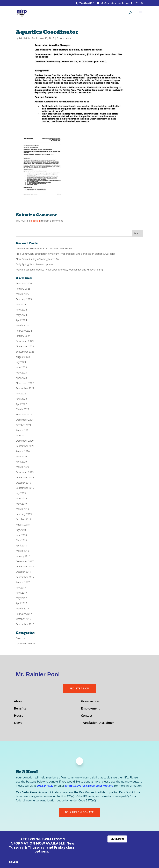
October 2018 (23, 519)
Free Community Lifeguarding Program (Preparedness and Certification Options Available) (65, 254)
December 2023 (25, 341)
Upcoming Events (26, 643)
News (18, 723)
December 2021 (25, 420)
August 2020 (23, 451)
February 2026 (24, 283)
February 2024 (24, 331)
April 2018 (21, 546)
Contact (87, 716)
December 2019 (25, 472)
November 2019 (25, 477)
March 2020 (22, 467)
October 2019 (23, 483)
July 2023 (21, 362)
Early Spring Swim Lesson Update (34, 264)
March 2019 (22, 509)
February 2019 (24, 514)
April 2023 (21, 378)
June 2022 (21, 399)
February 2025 (24, 299)
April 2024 (21, 320)
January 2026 (23, 289)
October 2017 (23, 572)
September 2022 (25, 388)
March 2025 (22, 294)
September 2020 (25, 446)
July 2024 (21, 304)
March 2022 (22, 409)
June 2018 (21, 535)
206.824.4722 (45, 786)
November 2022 (25, 383)
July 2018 (21, 530)
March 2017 (22, 608)
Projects (20, 638)
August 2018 (23, 525)
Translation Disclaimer (97, 723)
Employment (90, 709)
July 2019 (21, 493)
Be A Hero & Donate (79, 812)
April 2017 (21, 603)
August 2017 (23, 582)
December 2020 (25, 441)
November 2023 (25, 346)
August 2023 (23, 357)
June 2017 (21, 593)
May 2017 (21, 598)
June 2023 (21, 367)
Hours (19, 716)
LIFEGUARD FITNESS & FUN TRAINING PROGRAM (44, 248)
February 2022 (24, 414)
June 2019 (21, 498)
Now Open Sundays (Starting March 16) (38, 259)
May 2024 (21, 315)
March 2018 (22, 551)
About (18, 702)
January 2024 (23, 336)
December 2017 (25, 561)
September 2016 (25, 624)
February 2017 (24, 614)
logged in (36, 221)
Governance (90, 702)
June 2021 (21, 435)
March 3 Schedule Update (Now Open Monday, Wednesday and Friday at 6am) (59, 270)
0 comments (64, 38)
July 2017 (21, 588)
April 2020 (21, 462)
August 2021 (23, 430)
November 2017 (25, 566)
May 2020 (21, 456)
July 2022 (21, 393)
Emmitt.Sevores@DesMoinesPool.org (89, 786)
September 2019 (25, 488)
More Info (117, 839)
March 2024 (22, 325)
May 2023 (21, 373)
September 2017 (25, 577)
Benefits (20, 709)
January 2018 (23, 556)
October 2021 (23, 425)
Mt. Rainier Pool (28, 38)
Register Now (79, 689)
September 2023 (25, 352)
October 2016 (23, 619)
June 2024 (21, 310)
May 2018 (21, 540)
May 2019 (21, 504)
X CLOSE (14, 862)
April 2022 (21, 404)
